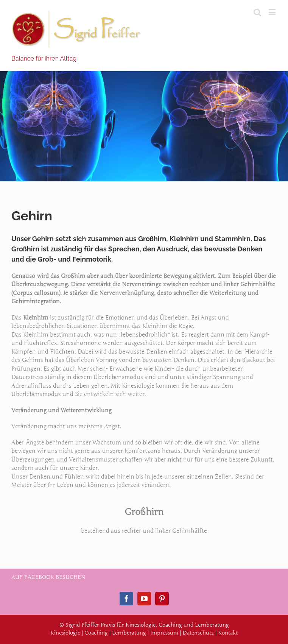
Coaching (96, 633)
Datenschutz (198, 633)
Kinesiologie (65, 633)
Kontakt (228, 633)
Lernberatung (129, 633)
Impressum (164, 633)
